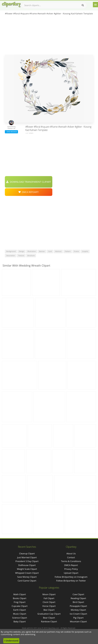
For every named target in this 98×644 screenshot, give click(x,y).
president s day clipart (27, 561)
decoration (11, 256)
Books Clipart (20, 598)
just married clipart (27, 557)
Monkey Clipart (78, 610)
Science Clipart (20, 618)
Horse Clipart (49, 606)
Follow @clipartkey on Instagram (71, 577)
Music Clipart (20, 614)
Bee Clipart (49, 610)
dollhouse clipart (27, 565)
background (11, 251)
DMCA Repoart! (29, 192)
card (50, 251)
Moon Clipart (49, 594)
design (22, 251)
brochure (31, 256)
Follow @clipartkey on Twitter (71, 581)
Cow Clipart (78, 594)
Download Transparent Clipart (29, 182)
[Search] (83, 5)
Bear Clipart (49, 618)
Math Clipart (20, 594)
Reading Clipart (78, 598)
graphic (85, 251)
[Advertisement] (49, 36)
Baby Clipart (20, 621)
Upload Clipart (71, 573)
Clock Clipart (49, 602)
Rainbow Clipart (49, 621)
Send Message (11, 132)
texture (21, 256)
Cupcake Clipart (20, 606)
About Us (71, 553)
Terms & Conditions (71, 561)
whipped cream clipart (27, 573)
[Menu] (95, 5)
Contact (71, 557)
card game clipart (27, 581)
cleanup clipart (27, 553)
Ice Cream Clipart (78, 614)
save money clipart (27, 577)
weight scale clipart (27, 569)
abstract (58, 251)
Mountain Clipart (78, 621)
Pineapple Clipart (78, 606)
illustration (32, 251)
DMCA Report (71, 565)
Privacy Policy (71, 569)
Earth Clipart (20, 610)
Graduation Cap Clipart (49, 614)
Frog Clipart (20, 602)
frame (76, 251)
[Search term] (54, 5)
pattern (68, 251)
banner (42, 251)
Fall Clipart (49, 598)
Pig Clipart (78, 618)
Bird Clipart (78, 602)
